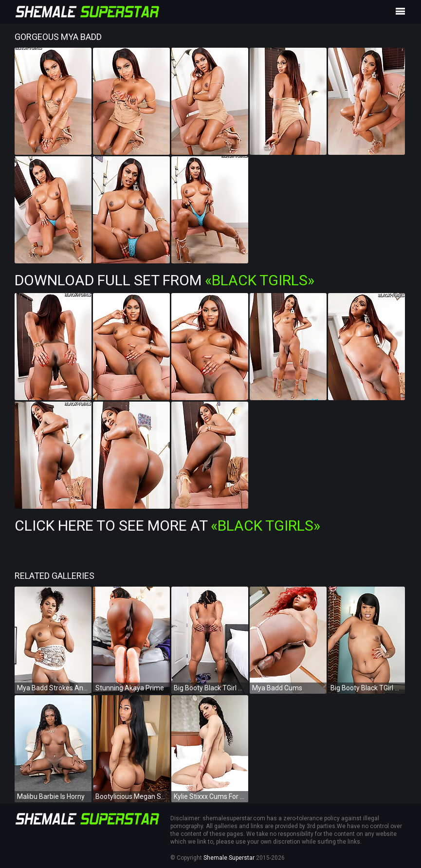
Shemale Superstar (229, 858)
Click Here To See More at (167, 526)
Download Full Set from (165, 280)
